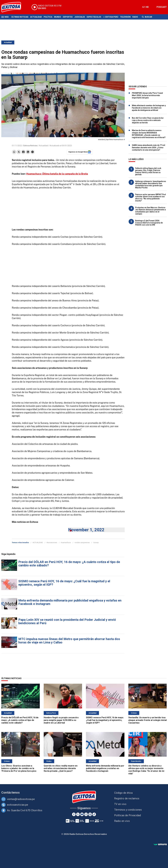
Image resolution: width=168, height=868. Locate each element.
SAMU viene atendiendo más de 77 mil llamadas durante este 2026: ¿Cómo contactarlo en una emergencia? (149, 148)
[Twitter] (78, 814)
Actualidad (36, 17)
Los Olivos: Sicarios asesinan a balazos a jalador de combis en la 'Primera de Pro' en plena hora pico (19, 768)
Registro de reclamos (127, 798)
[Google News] (90, 814)
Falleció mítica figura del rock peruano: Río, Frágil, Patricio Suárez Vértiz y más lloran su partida (148, 171)
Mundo (58, 17)
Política (48, 17)
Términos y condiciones (128, 810)
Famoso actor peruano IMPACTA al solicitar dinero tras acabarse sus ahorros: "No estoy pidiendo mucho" (150, 198)
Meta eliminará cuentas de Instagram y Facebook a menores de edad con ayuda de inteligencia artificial (149, 108)
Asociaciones (52, 542)
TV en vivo (120, 804)
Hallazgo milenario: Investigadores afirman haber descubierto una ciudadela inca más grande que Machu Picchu (151, 184)
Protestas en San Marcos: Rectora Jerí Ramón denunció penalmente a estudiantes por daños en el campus (150, 211)
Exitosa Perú (112, 17)
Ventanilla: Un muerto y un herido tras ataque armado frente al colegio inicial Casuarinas (148, 720)
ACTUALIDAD (38, 542)
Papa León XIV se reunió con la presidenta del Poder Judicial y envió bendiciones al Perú (67, 621)
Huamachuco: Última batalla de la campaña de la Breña (57, 174)
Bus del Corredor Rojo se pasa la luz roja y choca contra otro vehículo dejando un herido (148, 120)
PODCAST (162, 7)
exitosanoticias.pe (18, 805)
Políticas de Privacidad (128, 815)
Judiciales (80, 17)
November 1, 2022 (86, 530)
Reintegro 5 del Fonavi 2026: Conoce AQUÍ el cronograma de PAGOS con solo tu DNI (149, 223)
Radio (135, 17)
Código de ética (123, 793)
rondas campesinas (82, 542)
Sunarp (96, 542)
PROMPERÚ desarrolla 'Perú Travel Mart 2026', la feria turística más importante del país (147, 95)
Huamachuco (66, 542)
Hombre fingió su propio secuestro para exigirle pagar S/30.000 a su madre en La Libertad (61, 720)
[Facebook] (74, 814)
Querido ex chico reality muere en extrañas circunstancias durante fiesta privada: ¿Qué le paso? (61, 768)
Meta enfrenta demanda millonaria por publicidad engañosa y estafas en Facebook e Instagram (70, 602)
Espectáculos (94, 17)
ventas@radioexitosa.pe (21, 799)
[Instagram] (86, 814)
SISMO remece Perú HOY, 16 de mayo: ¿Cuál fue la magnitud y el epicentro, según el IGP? (64, 583)
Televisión (125, 17)
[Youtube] (82, 814)
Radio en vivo (122, 821)
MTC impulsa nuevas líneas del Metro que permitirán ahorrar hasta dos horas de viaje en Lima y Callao (69, 641)
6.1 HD (146, 7)
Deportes (68, 17)
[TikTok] (94, 814)
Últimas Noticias (20, 17)
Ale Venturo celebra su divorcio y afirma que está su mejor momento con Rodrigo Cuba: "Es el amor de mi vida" (146, 770)
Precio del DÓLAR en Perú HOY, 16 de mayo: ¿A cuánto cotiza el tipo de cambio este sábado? (69, 564)
